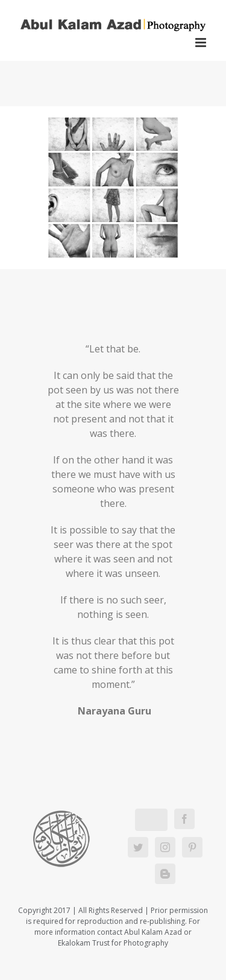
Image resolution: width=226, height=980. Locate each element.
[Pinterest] (192, 847)
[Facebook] (184, 819)
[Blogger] (165, 874)
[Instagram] (165, 847)
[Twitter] (138, 847)
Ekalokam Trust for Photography (113, 943)
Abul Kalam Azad (153, 932)
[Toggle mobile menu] (202, 43)
